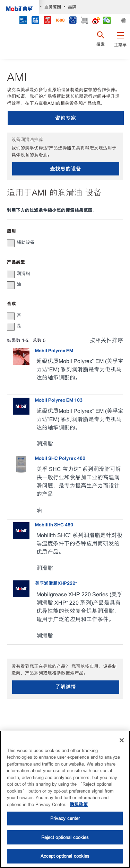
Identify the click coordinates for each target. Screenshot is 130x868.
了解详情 (66, 687)
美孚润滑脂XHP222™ (56, 583)
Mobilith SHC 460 (54, 525)
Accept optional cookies (65, 856)
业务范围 (53, 7)
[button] (120, 43)
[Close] (122, 740)
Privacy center (65, 818)
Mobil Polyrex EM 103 (59, 400)
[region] (65, 799)
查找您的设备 (66, 169)
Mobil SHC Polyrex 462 (60, 458)
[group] (62, 243)
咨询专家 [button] (66, 118)
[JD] (47, 21)
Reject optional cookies (65, 837)
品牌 (72, 7)
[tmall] (35, 21)
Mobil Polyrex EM (54, 351)
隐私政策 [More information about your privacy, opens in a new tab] (79, 804)
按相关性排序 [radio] (106, 340)
